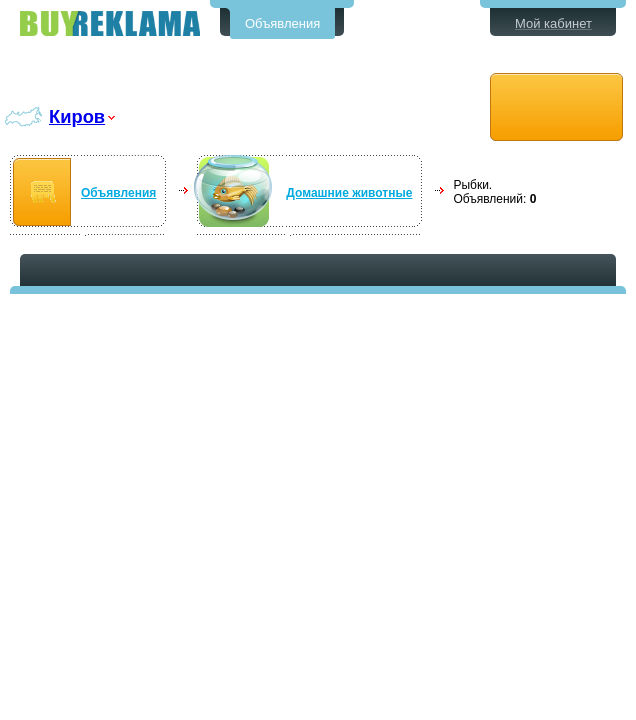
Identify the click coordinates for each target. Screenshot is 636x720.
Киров (77, 116)
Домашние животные (349, 193)
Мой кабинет (553, 23)
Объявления (282, 23)
